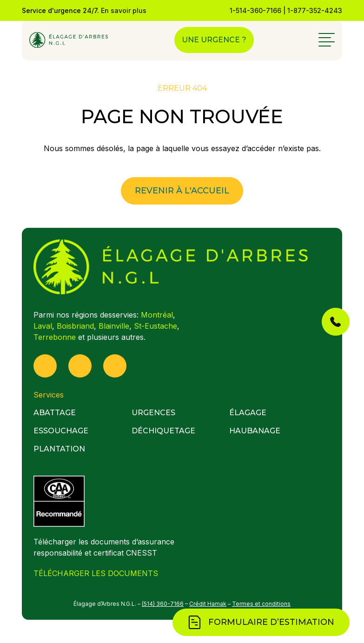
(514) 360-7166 (163, 604)
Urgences (153, 413)
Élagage (248, 413)
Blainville (114, 326)
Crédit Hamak (208, 604)
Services (49, 395)
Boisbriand (75, 326)
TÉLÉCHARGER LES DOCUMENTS (96, 573)
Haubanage (255, 431)
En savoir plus (124, 10)
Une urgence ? (214, 40)
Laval (43, 326)
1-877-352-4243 (315, 10)
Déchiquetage (163, 431)
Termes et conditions (261, 604)
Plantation (59, 449)
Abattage (55, 413)
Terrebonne (55, 337)
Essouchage (61, 431)
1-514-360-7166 (255, 10)
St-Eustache (156, 326)
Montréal (157, 315)
